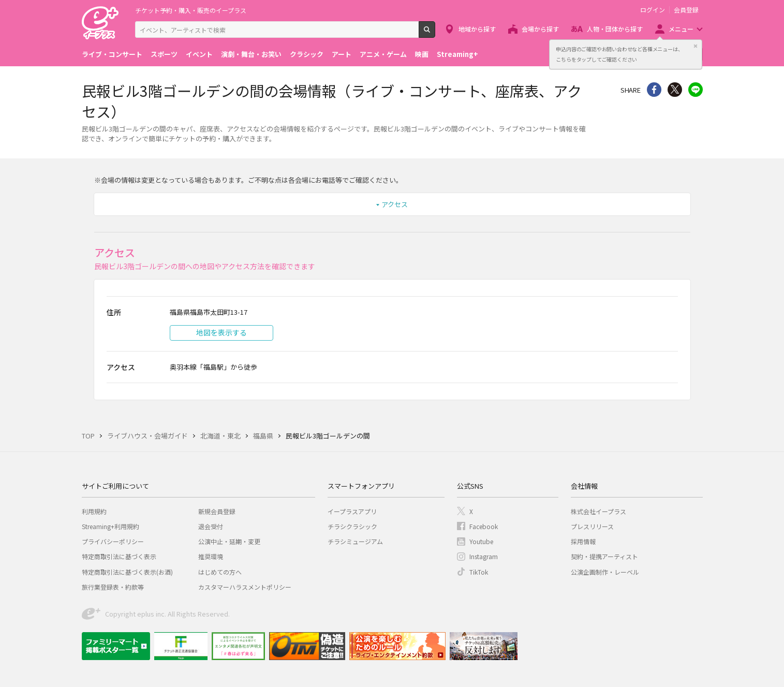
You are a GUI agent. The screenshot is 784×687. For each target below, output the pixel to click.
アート (342, 54)
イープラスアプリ (352, 511)
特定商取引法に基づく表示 (119, 556)
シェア (654, 90)
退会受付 (211, 526)
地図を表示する (221, 332)
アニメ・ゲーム (383, 54)
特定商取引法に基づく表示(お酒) (127, 572)
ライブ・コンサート (112, 54)
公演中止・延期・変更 (229, 541)
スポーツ (164, 54)
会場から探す (540, 29)
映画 (422, 54)
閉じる (696, 46)
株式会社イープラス (598, 511)
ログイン (653, 10)
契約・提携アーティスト (604, 556)
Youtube (481, 541)
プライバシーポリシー (113, 541)
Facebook (484, 526)
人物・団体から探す (615, 29)
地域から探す (477, 29)
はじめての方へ (220, 572)
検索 (435, 34)
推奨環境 (211, 556)
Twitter (675, 90)
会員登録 (686, 10)
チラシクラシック (352, 526)
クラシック (307, 54)
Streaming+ (457, 54)
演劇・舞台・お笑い (251, 54)
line (696, 90)
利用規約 (94, 511)
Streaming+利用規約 (110, 526)
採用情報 (583, 541)
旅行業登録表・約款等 (113, 587)
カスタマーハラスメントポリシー (245, 587)
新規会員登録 (217, 511)
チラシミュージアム (355, 541)
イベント (199, 54)
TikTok (479, 572)
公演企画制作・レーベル (605, 572)
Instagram (484, 556)
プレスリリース (592, 526)
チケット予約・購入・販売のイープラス (191, 10)
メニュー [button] (681, 29)
